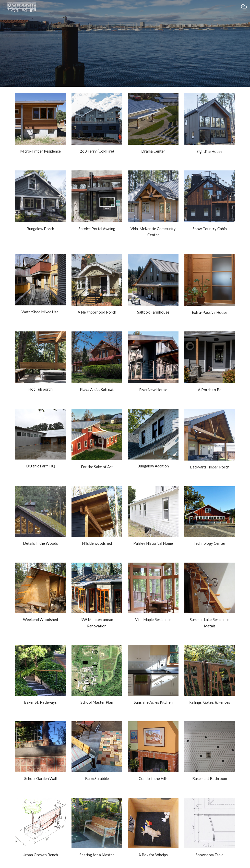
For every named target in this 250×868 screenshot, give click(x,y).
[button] (244, 7)
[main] (40, 151)
